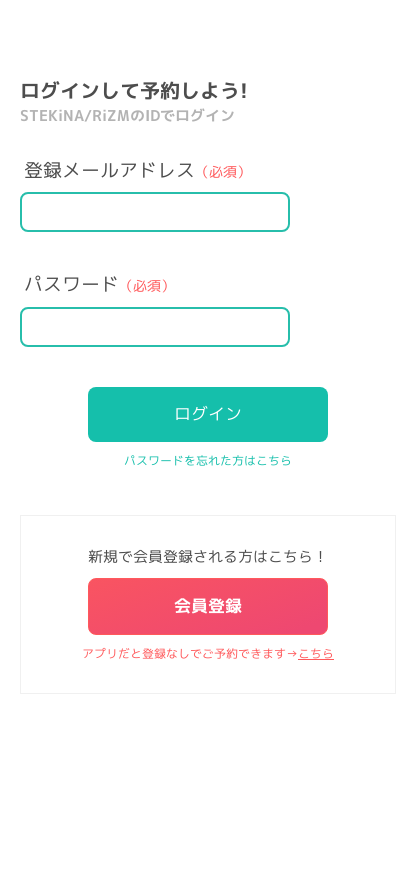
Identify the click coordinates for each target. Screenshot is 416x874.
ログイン (208, 413)
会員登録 (208, 605)
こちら (316, 653)
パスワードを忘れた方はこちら (208, 460)
